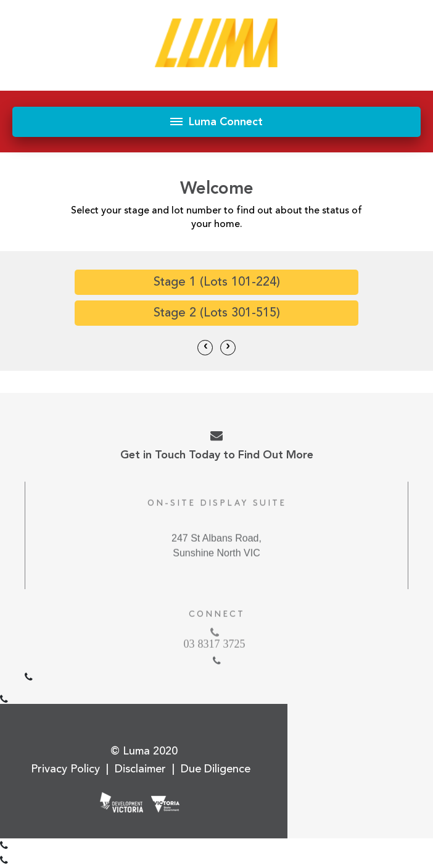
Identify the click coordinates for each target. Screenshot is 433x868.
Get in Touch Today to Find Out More (217, 445)
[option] (216, 300)
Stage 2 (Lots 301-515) (217, 313)
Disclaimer (140, 769)
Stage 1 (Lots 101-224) (217, 282)
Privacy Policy (65, 769)
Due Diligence (216, 769)
